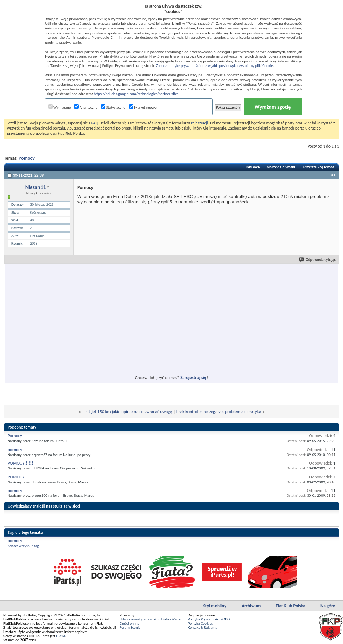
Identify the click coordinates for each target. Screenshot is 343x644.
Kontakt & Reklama (203, 628)
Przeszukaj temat (319, 167)
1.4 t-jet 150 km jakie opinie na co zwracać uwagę (127, 411)
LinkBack (252, 167)
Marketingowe (143, 108)
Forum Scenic (130, 628)
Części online (129, 623)
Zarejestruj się (193, 377)
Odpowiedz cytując (318, 260)
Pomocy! (16, 436)
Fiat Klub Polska (291, 606)
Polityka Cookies (200, 623)
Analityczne (86, 108)
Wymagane (60, 108)
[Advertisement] (108, 315)
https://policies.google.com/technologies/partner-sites (136, 94)
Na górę (328, 606)
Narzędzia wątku (282, 167)
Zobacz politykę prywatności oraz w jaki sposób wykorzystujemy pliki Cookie (214, 66)
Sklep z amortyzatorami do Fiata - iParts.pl (152, 619)
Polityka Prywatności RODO (209, 619)
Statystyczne (113, 108)
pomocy (15, 449)
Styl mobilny (215, 606)
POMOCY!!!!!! (20, 463)
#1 (333, 175)
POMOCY (16, 477)
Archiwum (251, 606)
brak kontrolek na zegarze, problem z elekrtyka (219, 411)
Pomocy (27, 158)
